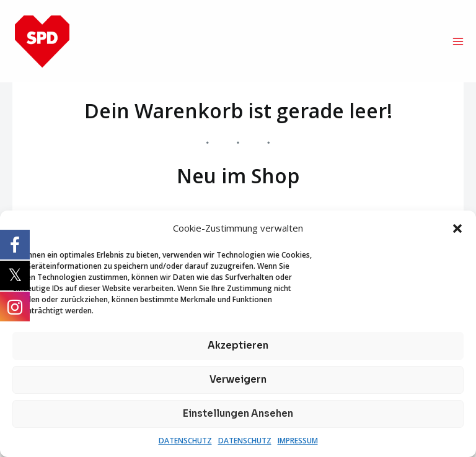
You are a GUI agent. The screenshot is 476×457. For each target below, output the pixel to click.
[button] (457, 228)
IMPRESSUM (298, 441)
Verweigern (238, 379)
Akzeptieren (238, 345)
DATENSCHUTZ (185, 441)
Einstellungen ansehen (238, 413)
